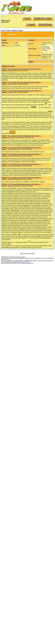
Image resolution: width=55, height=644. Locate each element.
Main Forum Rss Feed (27, 254)
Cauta (27, 18)
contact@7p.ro (30, 263)
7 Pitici (10, 257)
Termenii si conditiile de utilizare (16, 262)
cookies (17, 261)
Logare (31, 24)
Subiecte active (43, 18)
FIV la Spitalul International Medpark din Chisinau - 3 (25, 69)
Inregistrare (45, 24)
